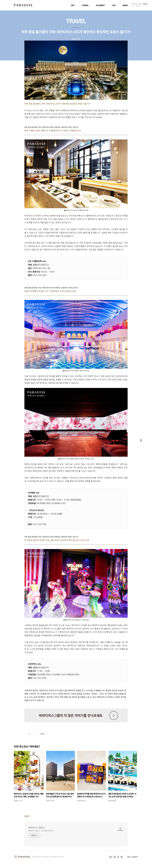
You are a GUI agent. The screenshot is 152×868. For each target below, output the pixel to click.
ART (73, 5)
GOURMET (100, 5)
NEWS (125, 5)
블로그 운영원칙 (133, 857)
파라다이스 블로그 (37, 827)
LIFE (114, 5)
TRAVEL (85, 5)
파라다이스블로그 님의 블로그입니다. (41, 831)
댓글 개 (27, 816)
